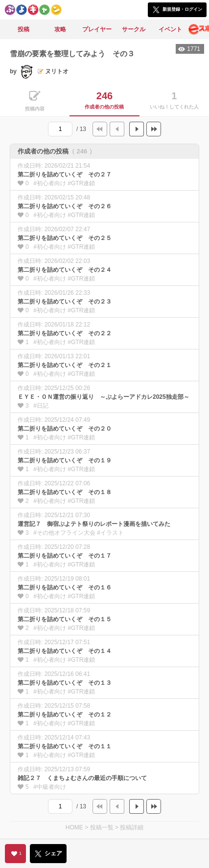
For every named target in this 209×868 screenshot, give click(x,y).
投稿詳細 (132, 827)
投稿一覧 (102, 827)
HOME (74, 827)
